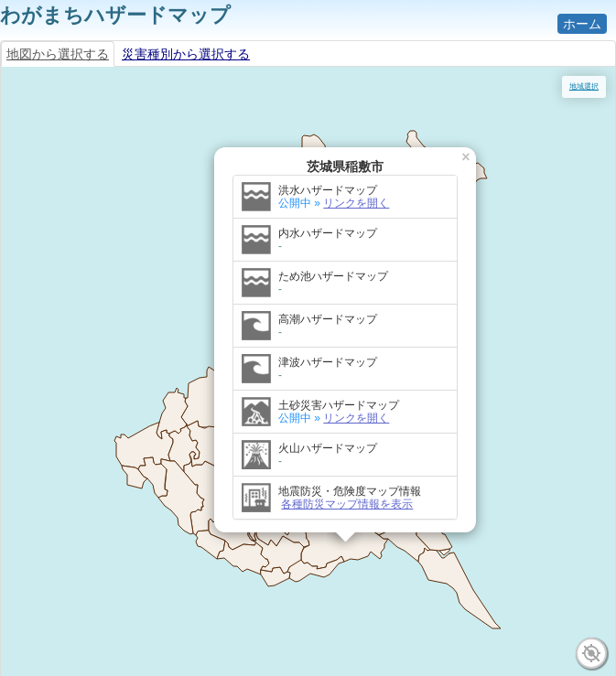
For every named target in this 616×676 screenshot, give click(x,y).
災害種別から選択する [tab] (186, 54)
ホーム (582, 24)
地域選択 (584, 86)
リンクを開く (356, 203)
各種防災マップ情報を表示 (347, 504)
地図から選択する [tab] (58, 54)
